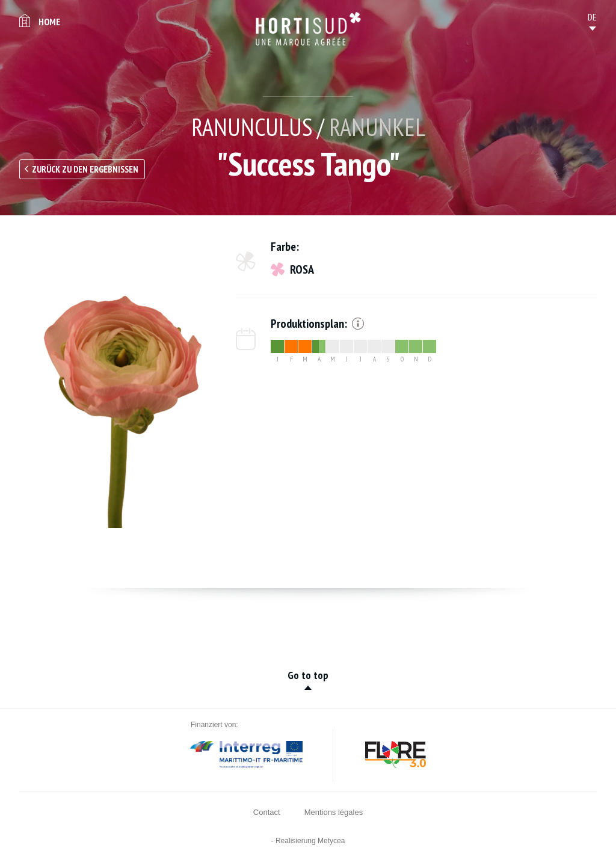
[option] (115, 384)
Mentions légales (334, 812)
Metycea (331, 841)
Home (49, 22)
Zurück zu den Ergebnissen (85, 169)
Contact (267, 812)
